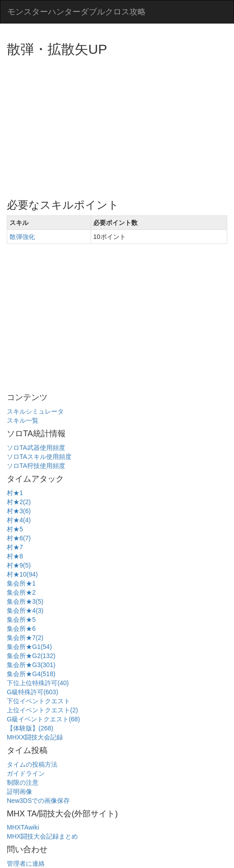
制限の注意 (23, 782)
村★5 (15, 529)
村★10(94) (22, 574)
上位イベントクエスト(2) (42, 710)
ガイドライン (26, 773)
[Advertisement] (120, 124)
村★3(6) (19, 511)
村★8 (15, 556)
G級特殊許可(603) (33, 692)
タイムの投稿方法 (32, 764)
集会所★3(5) (25, 601)
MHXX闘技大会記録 (35, 737)
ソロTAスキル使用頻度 (39, 457)
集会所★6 (21, 629)
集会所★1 (21, 583)
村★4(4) (19, 520)
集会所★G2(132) (31, 656)
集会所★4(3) (25, 610)
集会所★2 (21, 592)
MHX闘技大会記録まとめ (42, 836)
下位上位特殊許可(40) (38, 683)
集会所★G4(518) (31, 674)
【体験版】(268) (30, 728)
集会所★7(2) (25, 638)
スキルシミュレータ (35, 411)
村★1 (15, 493)
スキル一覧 (23, 420)
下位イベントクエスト (38, 701)
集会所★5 (21, 620)
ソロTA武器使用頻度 (36, 448)
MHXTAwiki (23, 827)
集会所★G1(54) (29, 647)
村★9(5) (19, 565)
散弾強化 (22, 237)
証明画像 (19, 792)
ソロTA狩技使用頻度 (36, 466)
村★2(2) (19, 502)
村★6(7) (19, 538)
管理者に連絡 (26, 863)
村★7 (15, 547)
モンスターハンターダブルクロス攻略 (76, 12)
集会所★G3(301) (31, 665)
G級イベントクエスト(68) (43, 719)
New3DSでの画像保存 (38, 801)
